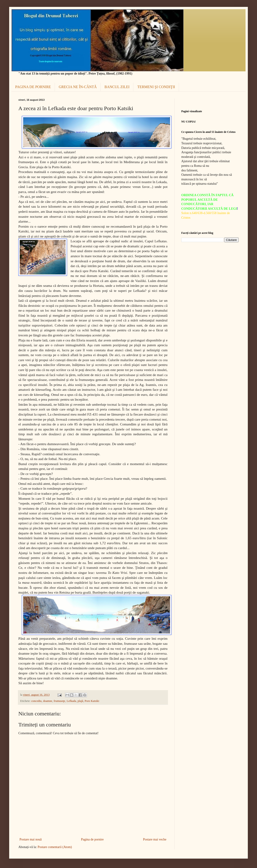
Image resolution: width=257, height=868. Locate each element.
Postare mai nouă (31, 839)
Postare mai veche (155, 839)
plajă (80, 701)
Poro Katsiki (92, 701)
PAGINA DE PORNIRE (33, 87)
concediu (36, 701)
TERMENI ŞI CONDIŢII (156, 87)
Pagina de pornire (92, 839)
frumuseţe (59, 701)
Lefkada (71, 701)
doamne (48, 701)
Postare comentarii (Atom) (55, 847)
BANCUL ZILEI (117, 87)
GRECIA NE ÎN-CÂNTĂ (78, 87)
